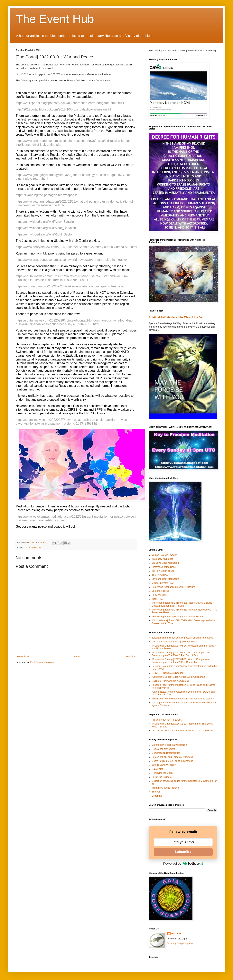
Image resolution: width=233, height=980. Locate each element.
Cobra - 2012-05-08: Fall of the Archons (172, 761)
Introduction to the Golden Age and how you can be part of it (183, 699)
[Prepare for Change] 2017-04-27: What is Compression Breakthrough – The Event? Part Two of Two (181, 654)
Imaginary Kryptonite (163, 559)
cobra (27, 547)
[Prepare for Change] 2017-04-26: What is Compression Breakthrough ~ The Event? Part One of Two (181, 661)
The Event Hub (55, 19)
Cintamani (157, 796)
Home (77, 657)
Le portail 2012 (159, 595)
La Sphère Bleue (160, 591)
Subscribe (183, 852)
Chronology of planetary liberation (169, 745)
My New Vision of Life (163, 571)
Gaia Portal (158, 769)
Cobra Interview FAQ (163, 583)
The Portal (36, 547)
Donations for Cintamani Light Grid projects (174, 642)
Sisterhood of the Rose (164, 567)
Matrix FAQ (158, 599)
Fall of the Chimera (162, 777)
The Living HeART (161, 575)
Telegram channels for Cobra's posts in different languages (182, 638)
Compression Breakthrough (166, 753)
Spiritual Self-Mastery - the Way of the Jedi (177, 317)
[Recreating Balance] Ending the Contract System (178, 617)
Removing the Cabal (162, 773)
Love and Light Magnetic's (165, 579)
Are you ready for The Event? (167, 720)
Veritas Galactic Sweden (164, 555)
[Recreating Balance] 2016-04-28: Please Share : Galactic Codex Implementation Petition (182, 604)
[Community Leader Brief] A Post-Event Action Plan (178, 677)
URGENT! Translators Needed (168, 673)
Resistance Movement (163, 749)
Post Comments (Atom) (42, 662)
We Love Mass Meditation (165, 563)
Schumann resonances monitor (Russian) (173, 587)
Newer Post (23, 657)
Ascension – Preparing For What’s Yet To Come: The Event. (183, 731)
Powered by (183, 864)
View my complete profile (180, 943)
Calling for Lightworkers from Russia (171, 681)
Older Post (130, 657)
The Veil (156, 792)
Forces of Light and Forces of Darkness (172, 757)
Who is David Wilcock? (164, 765)
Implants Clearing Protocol (166, 788)
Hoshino (176, 934)
